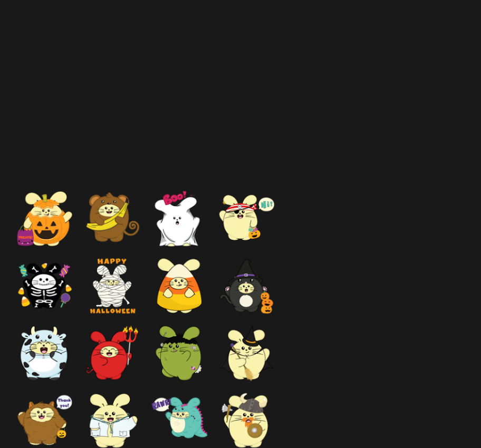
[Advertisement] (184, 113)
